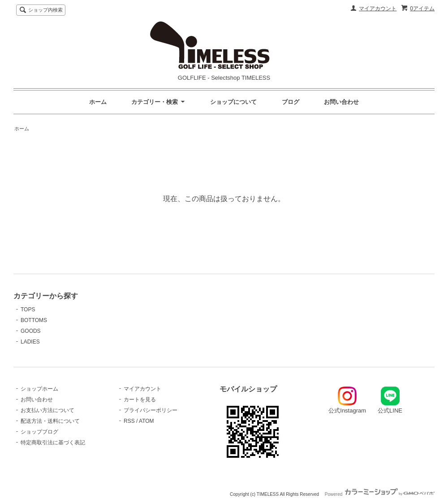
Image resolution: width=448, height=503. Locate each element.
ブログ (291, 102)
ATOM (146, 421)
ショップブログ (39, 432)
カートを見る (140, 400)
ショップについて (233, 102)
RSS (129, 421)
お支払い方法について (47, 410)
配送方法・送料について (50, 421)
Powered (380, 494)
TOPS (28, 310)
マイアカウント (378, 9)
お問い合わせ (341, 102)
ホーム (98, 102)
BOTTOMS (34, 320)
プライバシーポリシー (151, 410)
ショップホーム (39, 389)
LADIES (30, 342)
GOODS (31, 331)
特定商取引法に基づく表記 (53, 443)
